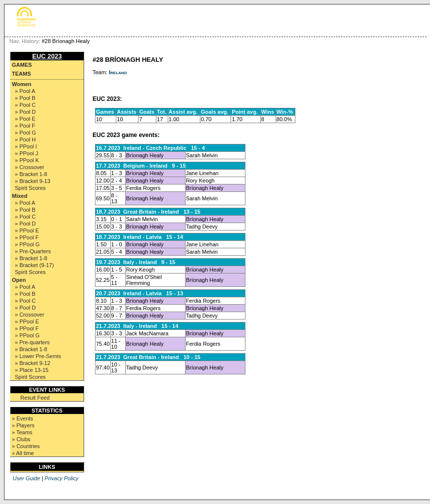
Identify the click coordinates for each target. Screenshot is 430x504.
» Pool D (25, 112)
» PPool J (26, 153)
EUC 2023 (47, 56)
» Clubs (21, 439)
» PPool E (27, 230)
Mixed (20, 196)
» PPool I (26, 146)
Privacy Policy (61, 478)
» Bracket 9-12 (33, 363)
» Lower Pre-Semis (38, 356)
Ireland (118, 72)
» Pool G (25, 133)
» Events (23, 418)
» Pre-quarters (32, 342)
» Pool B (25, 98)
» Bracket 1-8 (31, 174)
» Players (23, 425)
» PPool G (27, 244)
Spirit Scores (30, 188)
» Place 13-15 (32, 370)
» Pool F (25, 126)
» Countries (26, 446)
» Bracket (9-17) (34, 265)
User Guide (26, 478)
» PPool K (27, 160)
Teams (22, 74)
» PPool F (27, 237)
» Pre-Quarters (33, 251)
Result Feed (35, 398)
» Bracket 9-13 (33, 181)
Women (22, 84)
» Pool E (25, 119)
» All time (23, 453)
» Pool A (25, 91)
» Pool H (25, 139)
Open (19, 280)
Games (22, 65)
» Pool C (25, 105)
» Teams (22, 432)
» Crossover (29, 167)
